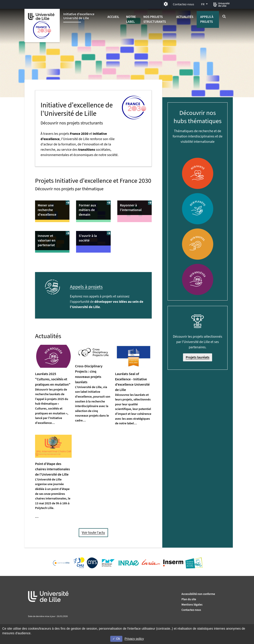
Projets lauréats (198, 357)
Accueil (113, 17)
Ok (116, 639)
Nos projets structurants (155, 19)
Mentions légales (192, 605)
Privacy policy (134, 639)
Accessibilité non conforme (198, 594)
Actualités (185, 17)
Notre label (131, 19)
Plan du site (189, 599)
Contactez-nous (183, 4)
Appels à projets (207, 19)
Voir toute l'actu (93, 533)
